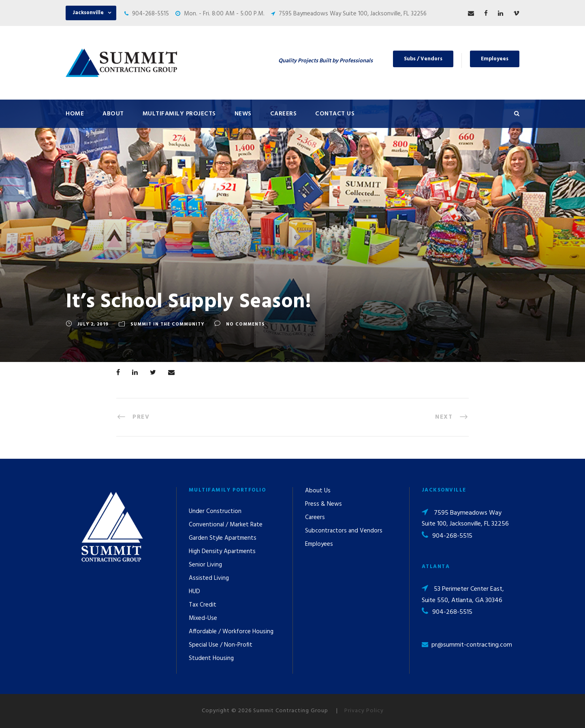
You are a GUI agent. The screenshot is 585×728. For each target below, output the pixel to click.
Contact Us (335, 114)
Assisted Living (209, 578)
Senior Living (205, 565)
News (243, 114)
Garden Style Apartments (223, 538)
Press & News (323, 504)
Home (75, 114)
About (113, 114)
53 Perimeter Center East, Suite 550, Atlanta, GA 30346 (463, 595)
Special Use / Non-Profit (221, 645)
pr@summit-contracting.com (472, 645)
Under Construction (215, 511)
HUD (194, 592)
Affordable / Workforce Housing (231, 632)
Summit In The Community (167, 324)
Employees (495, 59)
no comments (246, 324)
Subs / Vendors (423, 59)
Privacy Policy (364, 711)
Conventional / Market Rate (226, 525)
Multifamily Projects (179, 114)
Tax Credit (203, 605)
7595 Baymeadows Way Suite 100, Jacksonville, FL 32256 (353, 14)
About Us (318, 491)
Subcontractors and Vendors (344, 531)
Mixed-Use (203, 618)
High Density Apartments (222, 551)
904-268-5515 (151, 14)
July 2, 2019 (93, 324)
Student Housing (211, 658)
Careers (284, 114)
